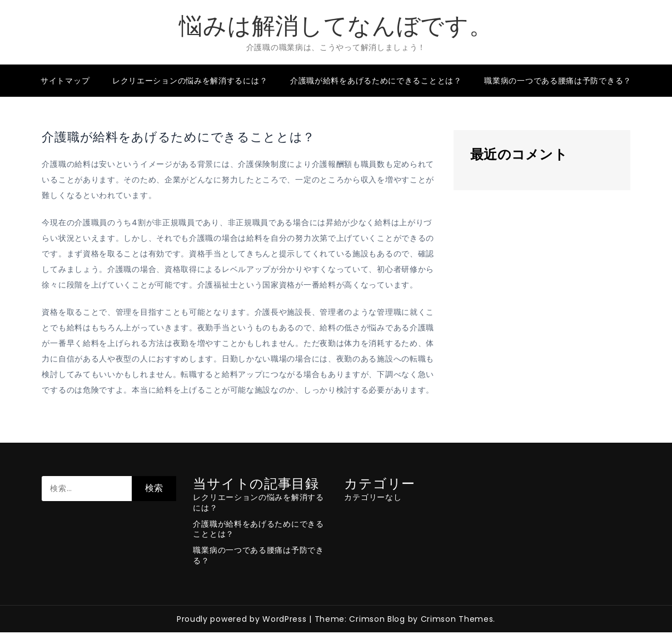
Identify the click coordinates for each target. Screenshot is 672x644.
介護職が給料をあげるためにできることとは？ (376, 81)
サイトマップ (65, 81)
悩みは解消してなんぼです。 (336, 26)
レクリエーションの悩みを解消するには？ (190, 81)
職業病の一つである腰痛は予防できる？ (558, 81)
